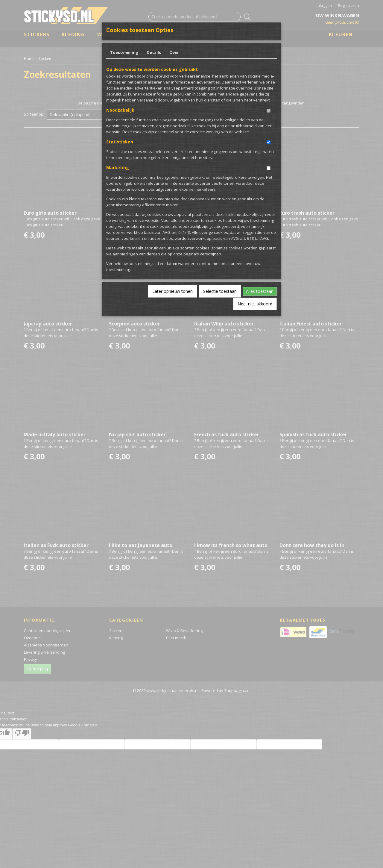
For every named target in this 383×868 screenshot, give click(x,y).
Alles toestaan (260, 291)
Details (154, 52)
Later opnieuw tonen (172, 291)
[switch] (269, 111)
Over (174, 52)
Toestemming (124, 52)
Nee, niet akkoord (255, 304)
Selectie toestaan (220, 291)
